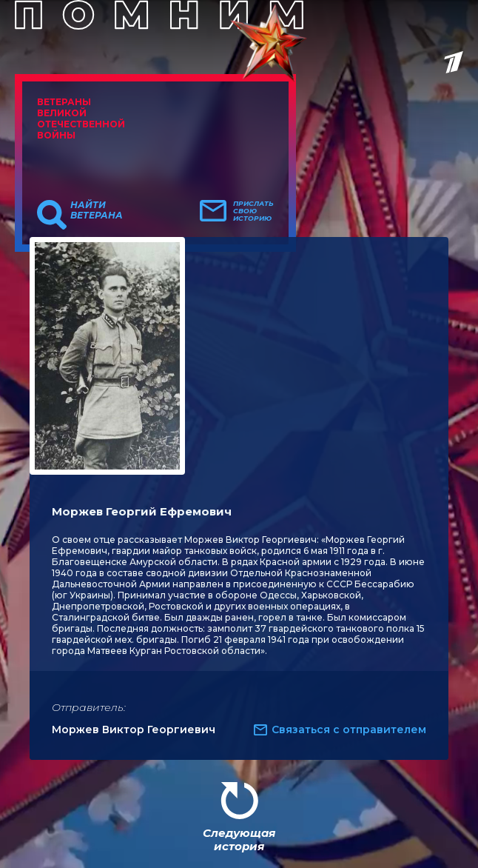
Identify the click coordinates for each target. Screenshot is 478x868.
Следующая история (239, 839)
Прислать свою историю (253, 211)
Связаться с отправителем (349, 730)
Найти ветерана (97, 210)
